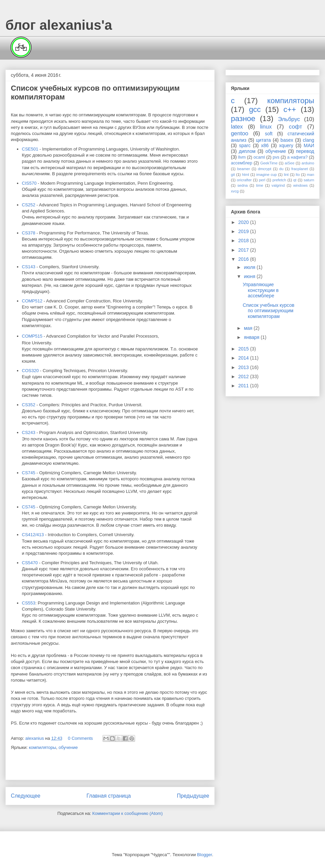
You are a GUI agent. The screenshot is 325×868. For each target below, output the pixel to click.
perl (262, 180)
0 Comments (81, 738)
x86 (265, 145)
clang (309, 140)
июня (250, 276)
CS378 (29, 233)
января (252, 337)
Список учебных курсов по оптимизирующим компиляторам (268, 311)
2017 (244, 250)
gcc (255, 109)
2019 (244, 231)
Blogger (204, 855)
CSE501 (30, 149)
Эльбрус (289, 119)
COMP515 (32, 336)
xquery (286, 145)
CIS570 (29, 183)
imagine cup (267, 175)
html (246, 175)
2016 (244, 259)
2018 (244, 241)
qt (295, 180)
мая (249, 328)
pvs (276, 157)
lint (286, 175)
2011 (244, 386)
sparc (245, 145)
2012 (244, 376)
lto (298, 175)
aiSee (290, 163)
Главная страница (109, 796)
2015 (244, 349)
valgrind (278, 185)
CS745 (29, 473)
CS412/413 (33, 535)
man (310, 175)
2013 (244, 367)
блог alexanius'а (59, 25)
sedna (242, 185)
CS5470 (30, 563)
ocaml (259, 157)
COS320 (30, 371)
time (259, 185)
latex (237, 127)
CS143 (29, 267)
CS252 (29, 205)
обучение (68, 747)
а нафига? (297, 157)
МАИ (309, 145)
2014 (244, 358)
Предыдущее (193, 796)
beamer (243, 169)
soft (269, 134)
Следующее (26, 796)
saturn (309, 180)
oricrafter (244, 180)
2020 (244, 222)
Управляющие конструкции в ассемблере (261, 290)
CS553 (29, 603)
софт (295, 127)
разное (243, 119)
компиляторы (42, 747)
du (281, 169)
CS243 (29, 432)
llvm (242, 157)
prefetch (279, 180)
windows (300, 185)
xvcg (235, 191)
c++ (290, 109)
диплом (247, 151)
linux (266, 127)
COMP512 (32, 301)
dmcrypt (265, 169)
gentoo (240, 133)
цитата (263, 140)
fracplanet (299, 169)
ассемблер (242, 163)
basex (287, 140)
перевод (305, 151)
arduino (308, 163)
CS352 (29, 405)
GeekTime (269, 163)
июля (250, 267)
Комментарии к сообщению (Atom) (128, 813)
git (233, 175)
